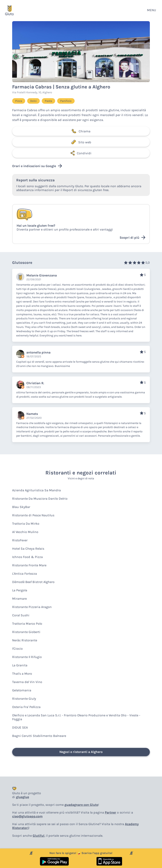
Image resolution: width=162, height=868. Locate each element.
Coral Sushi (21, 615)
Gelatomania (22, 690)
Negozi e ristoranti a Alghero (81, 752)
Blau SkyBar (21, 507)
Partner (111, 812)
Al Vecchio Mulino (25, 532)
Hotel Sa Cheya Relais (28, 549)
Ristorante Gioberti (26, 632)
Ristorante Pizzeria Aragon (32, 607)
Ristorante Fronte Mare (29, 565)
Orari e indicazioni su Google (37, 166)
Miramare (19, 599)
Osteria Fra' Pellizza (26, 707)
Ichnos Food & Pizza (27, 557)
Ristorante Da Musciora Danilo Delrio (40, 499)
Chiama (81, 131)
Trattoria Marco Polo (27, 624)
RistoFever (20, 540)
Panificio (66, 101)
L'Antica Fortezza (25, 574)
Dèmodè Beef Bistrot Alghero (33, 582)
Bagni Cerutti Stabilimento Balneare (39, 736)
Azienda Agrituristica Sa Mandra (36, 490)
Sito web (81, 142)
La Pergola (20, 590)
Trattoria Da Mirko (26, 524)
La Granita (20, 665)
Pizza (19, 101)
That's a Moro (22, 674)
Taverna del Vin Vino (27, 682)
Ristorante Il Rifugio (27, 657)
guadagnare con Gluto (81, 805)
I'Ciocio (17, 649)
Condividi (81, 153)
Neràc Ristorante (25, 640)
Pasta (48, 101)
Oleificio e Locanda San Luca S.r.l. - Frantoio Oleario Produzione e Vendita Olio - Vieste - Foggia (76, 717)
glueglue (23, 797)
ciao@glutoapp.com (27, 816)
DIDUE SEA (20, 727)
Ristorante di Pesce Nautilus (33, 515)
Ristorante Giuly (24, 699)
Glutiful (39, 836)
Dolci (33, 101)
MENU (151, 10)
